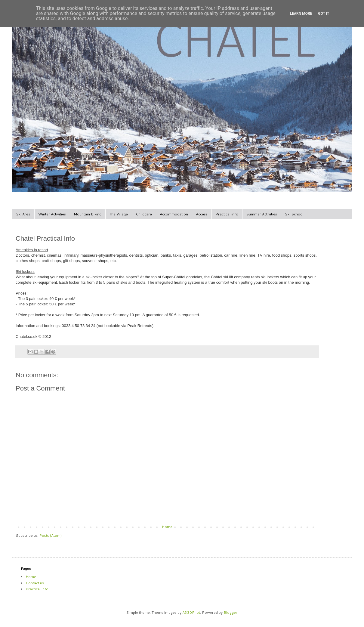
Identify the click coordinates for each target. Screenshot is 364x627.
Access (202, 214)
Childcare (144, 214)
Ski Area (23, 214)
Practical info (227, 214)
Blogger (230, 612)
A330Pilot (191, 612)
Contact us (35, 583)
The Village (119, 214)
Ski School (294, 214)
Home (167, 527)
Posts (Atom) (50, 535)
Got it (324, 14)
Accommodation (174, 214)
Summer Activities (262, 214)
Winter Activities (52, 214)
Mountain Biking (88, 214)
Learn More (301, 14)
